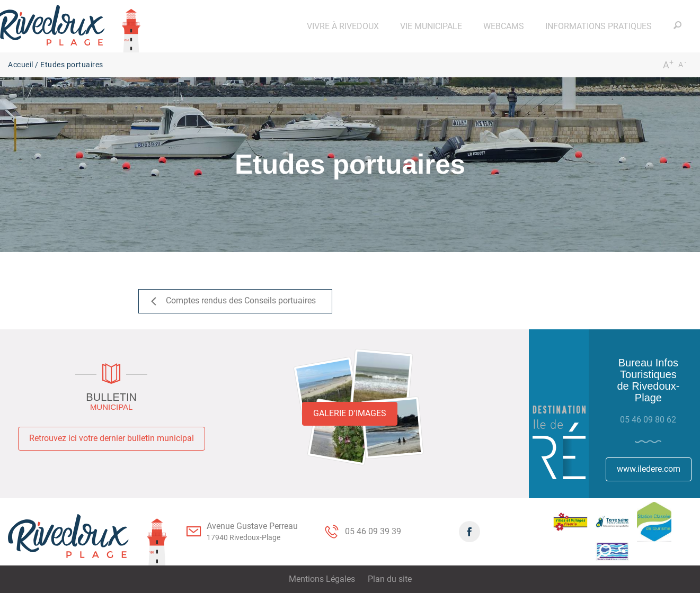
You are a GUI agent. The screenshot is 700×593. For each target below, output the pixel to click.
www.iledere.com (649, 469)
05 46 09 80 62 (648, 420)
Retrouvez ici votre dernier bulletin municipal (112, 438)
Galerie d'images (350, 413)
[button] (343, 26)
